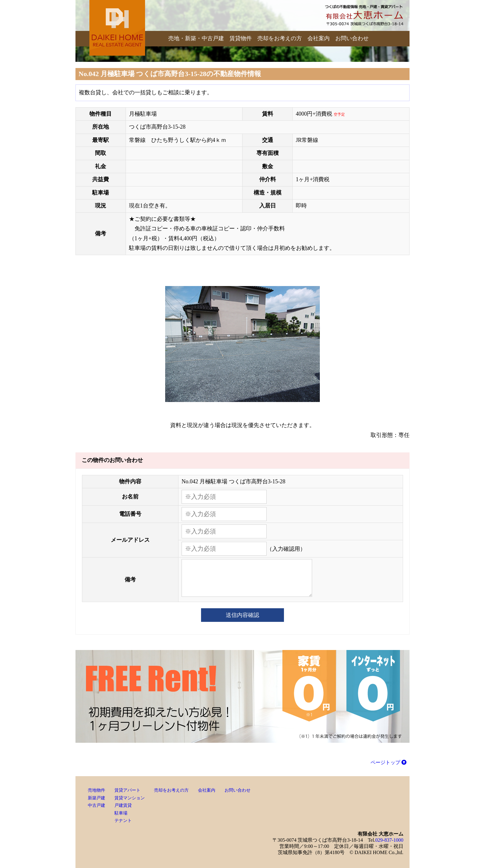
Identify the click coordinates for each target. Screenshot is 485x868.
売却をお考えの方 (280, 38)
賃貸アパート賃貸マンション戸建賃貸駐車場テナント (130, 805)
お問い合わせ (352, 38)
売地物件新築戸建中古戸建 (97, 798)
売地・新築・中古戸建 (196, 38)
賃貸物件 (241, 38)
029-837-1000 (389, 840)
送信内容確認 (242, 615)
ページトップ (388, 762)
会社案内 (319, 38)
